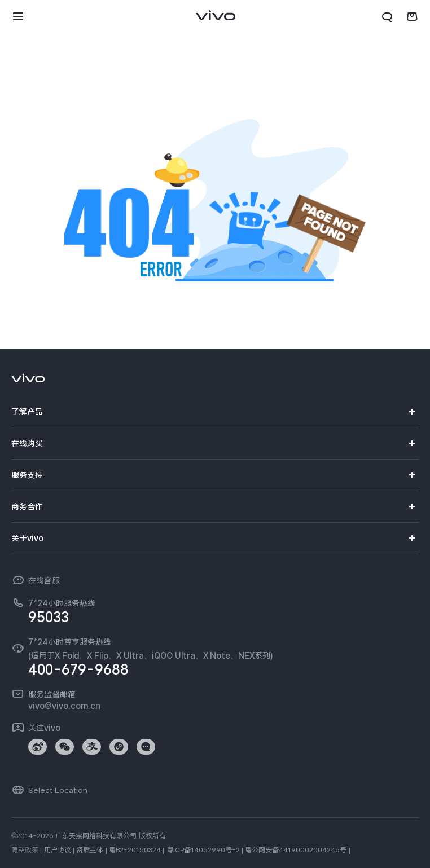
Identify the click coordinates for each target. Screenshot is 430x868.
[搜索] (387, 17)
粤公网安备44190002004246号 (296, 850)
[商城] (412, 17)
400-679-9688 (78, 669)
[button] (18, 17)
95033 (49, 617)
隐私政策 (25, 850)
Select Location (58, 790)
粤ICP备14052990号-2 (203, 850)
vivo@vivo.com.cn (64, 706)
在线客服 (44, 580)
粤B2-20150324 (135, 850)
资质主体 (90, 850)
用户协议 (58, 850)
